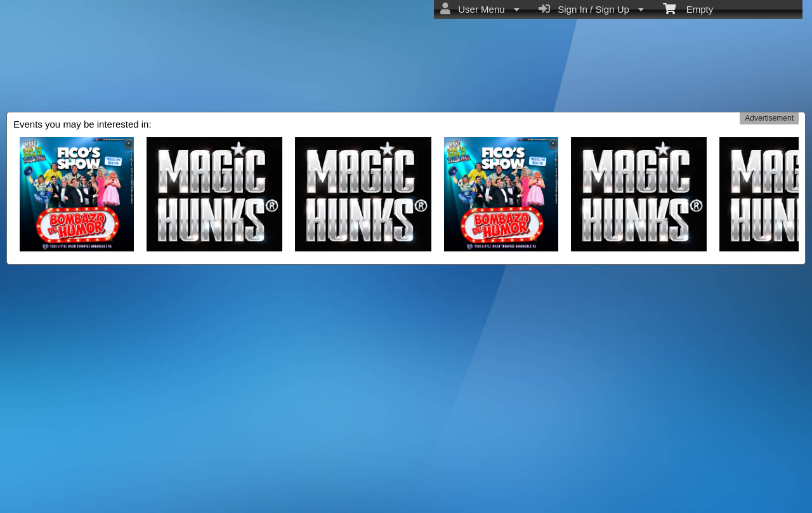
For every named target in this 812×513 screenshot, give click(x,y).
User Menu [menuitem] (480, 9)
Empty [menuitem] (688, 8)
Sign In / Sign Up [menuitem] (591, 9)
